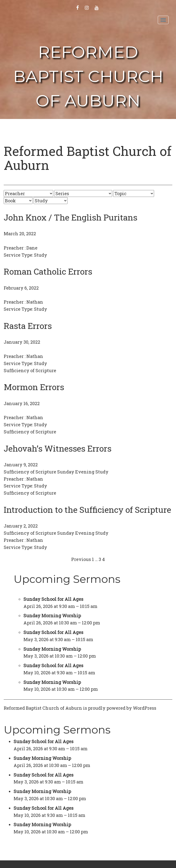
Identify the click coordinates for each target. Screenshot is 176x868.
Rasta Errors (28, 326)
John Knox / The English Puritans (70, 217)
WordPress (145, 708)
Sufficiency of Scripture (30, 370)
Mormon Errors (34, 387)
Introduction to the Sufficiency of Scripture (87, 509)
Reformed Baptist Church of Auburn (88, 76)
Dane (32, 248)
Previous (81, 559)
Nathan (35, 302)
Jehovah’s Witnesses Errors (58, 448)
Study (41, 255)
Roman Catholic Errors (48, 271)
